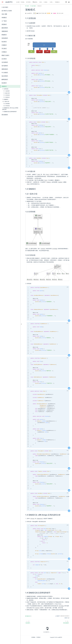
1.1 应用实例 (5, 89)
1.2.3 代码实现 (6, 106)
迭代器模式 (5, 66)
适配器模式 (5, 31)
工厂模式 (4, 21)
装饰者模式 (5, 38)
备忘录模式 (5, 76)
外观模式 (4, 45)
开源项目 (58, 2)
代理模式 (4, 52)
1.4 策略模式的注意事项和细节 (9, 112)
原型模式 (4, 24)
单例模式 (4, 18)
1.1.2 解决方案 (6, 93)
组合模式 (4, 42)
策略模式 (4, 86)
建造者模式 (5, 28)
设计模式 (5, 7)
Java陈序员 (29, 13)
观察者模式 (5, 69)
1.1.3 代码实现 (6, 95)
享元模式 (4, 49)
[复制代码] (69, 92)
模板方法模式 (5, 55)
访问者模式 (5, 62)
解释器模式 (5, 80)
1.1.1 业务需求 (6, 91)
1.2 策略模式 (5, 99)
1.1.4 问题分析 (6, 97)
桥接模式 (4, 35)
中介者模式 (5, 73)
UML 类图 (4, 14)
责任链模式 (5, 115)
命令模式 (4, 59)
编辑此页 (28, 616)
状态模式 (4, 83)
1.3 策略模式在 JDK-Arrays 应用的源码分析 (10, 109)
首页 (18, 2)
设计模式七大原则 (7, 11)
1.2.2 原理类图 (6, 104)
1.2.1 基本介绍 (6, 102)
